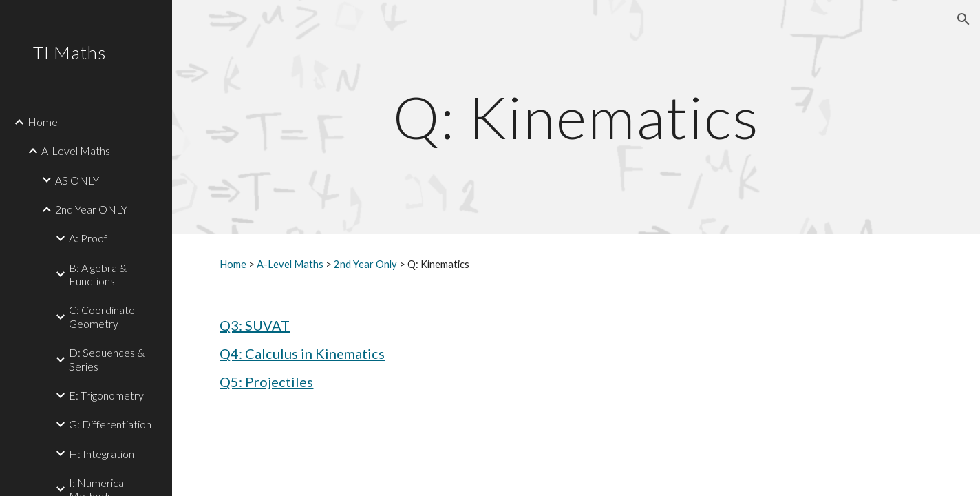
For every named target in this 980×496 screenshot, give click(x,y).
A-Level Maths (290, 264)
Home (233, 264)
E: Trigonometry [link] (106, 395)
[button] (963, 19)
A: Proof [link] (88, 238)
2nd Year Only (365, 264)
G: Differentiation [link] (110, 424)
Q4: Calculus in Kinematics (302, 353)
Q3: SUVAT (255, 325)
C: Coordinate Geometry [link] (102, 316)
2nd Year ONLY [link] (91, 209)
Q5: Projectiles (266, 382)
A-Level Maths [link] (76, 151)
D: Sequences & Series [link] (107, 359)
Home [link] (43, 122)
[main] (576, 117)
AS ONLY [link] (77, 180)
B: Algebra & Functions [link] (98, 274)
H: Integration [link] (102, 454)
